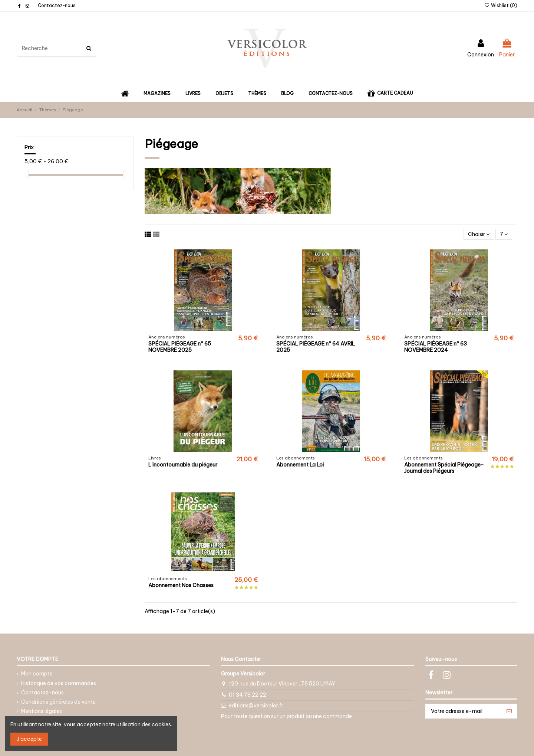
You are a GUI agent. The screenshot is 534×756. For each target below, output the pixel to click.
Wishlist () (501, 5)
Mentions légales (42, 711)
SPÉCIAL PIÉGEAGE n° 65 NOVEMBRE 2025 (180, 347)
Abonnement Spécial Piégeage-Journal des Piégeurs (444, 468)
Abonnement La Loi (300, 465)
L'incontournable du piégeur (183, 465)
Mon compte (37, 674)
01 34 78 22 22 (248, 695)
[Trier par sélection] (479, 234)
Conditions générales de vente (58, 702)
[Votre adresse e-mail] (464, 711)
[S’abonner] (509, 711)
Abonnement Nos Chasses (181, 585)
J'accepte (29, 739)
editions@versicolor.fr (256, 706)
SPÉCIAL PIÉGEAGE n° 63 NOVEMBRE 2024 (436, 347)
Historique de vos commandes (59, 683)
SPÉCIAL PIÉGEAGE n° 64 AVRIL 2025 (316, 347)
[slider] (27, 175)
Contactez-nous (57, 5)
